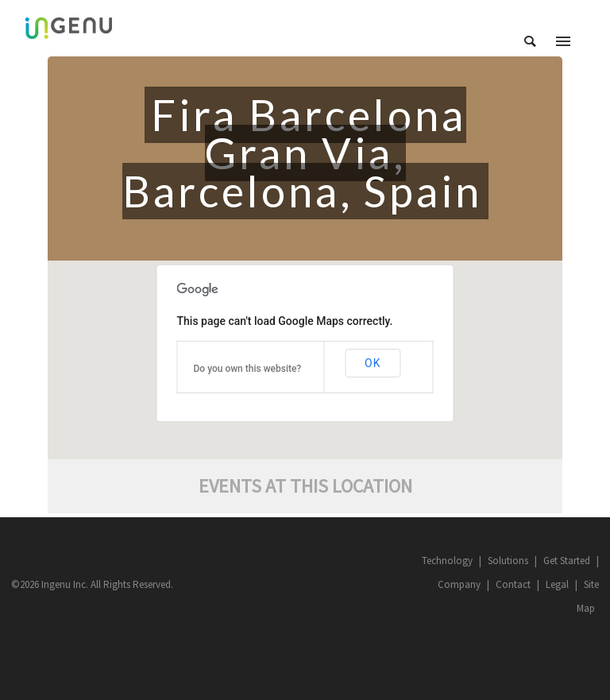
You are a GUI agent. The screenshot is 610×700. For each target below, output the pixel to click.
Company (459, 584)
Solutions (508, 561)
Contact (513, 584)
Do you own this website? (248, 369)
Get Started (567, 561)
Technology (447, 561)
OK (373, 363)
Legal (557, 584)
